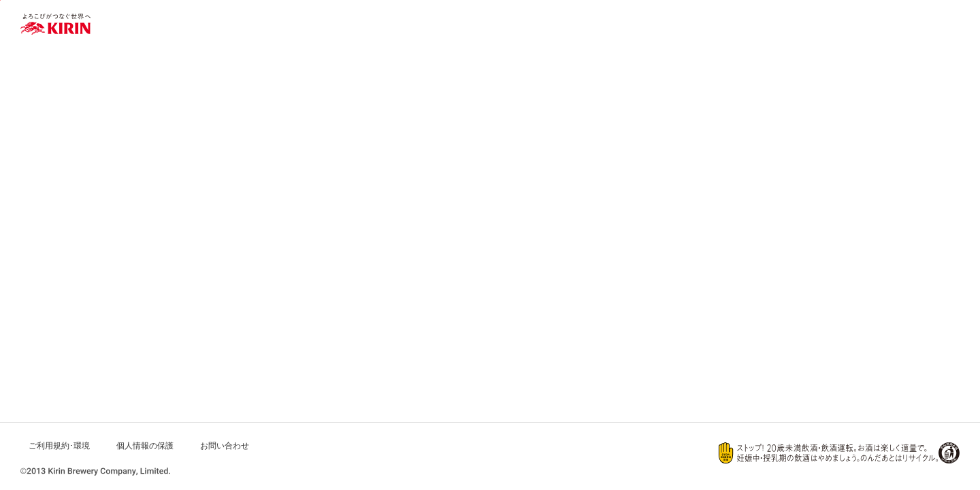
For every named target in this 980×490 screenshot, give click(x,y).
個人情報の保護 (145, 446)
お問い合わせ (225, 446)
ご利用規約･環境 (59, 446)
